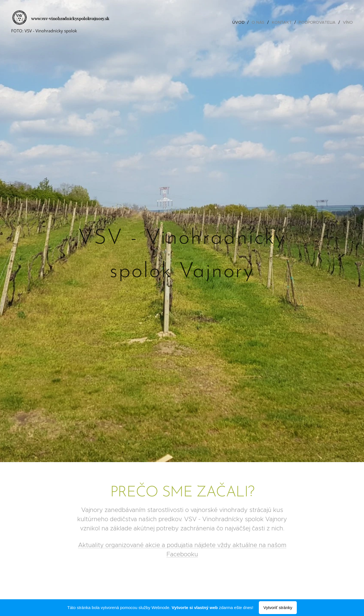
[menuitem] (240, 22)
